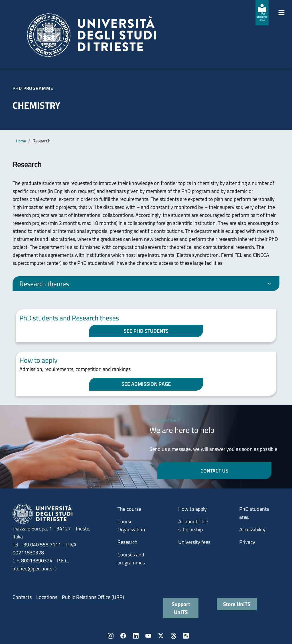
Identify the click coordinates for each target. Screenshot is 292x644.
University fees (194, 542)
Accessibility (252, 529)
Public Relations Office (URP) (93, 597)
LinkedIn (136, 636)
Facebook (123, 636)
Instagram (111, 636)
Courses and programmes (131, 559)
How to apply (192, 509)
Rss (186, 636)
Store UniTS (237, 604)
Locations (47, 597)
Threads (173, 636)
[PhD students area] (262, 13)
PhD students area (254, 513)
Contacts (22, 597)
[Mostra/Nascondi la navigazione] (281, 13)
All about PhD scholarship (193, 525)
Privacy (247, 542)
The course (129, 509)
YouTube (148, 636)
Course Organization (131, 525)
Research (127, 542)
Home (21, 141)
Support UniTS (181, 608)
